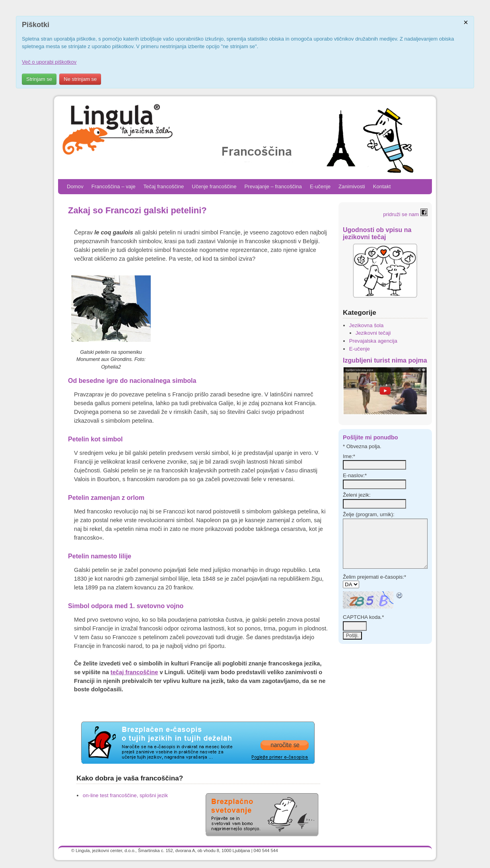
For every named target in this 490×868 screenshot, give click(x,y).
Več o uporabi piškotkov (49, 62)
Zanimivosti (352, 186)
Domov (75, 186)
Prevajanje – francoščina (273, 186)
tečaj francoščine (134, 672)
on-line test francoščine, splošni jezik (125, 795)
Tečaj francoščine (163, 186)
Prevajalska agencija (373, 341)
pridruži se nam (405, 214)
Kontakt (382, 186)
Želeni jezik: (357, 495)
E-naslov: (355, 475)
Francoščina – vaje (114, 186)
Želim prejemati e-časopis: (374, 577)
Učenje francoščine (214, 186)
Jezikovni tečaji (373, 333)
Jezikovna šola (367, 325)
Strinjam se (39, 79)
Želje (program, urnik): (369, 514)
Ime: (349, 456)
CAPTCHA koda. (363, 617)
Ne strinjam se (80, 79)
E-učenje (320, 186)
